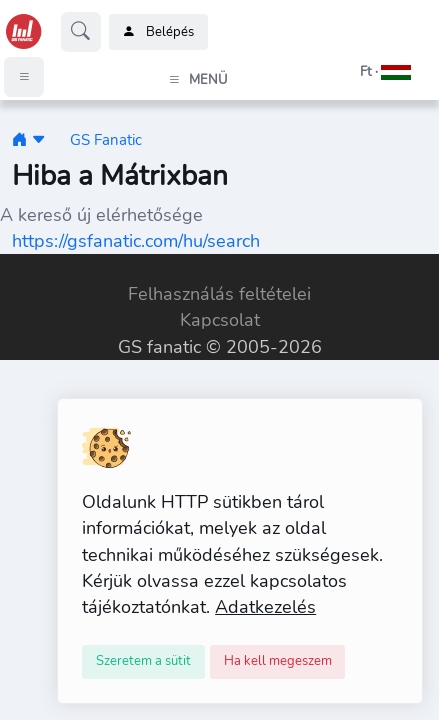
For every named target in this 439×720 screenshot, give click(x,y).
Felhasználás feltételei (219, 294)
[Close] (143, 662)
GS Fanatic (106, 139)
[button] (360, 72)
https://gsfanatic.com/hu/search (136, 241)
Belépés (158, 32)
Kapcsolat (220, 320)
